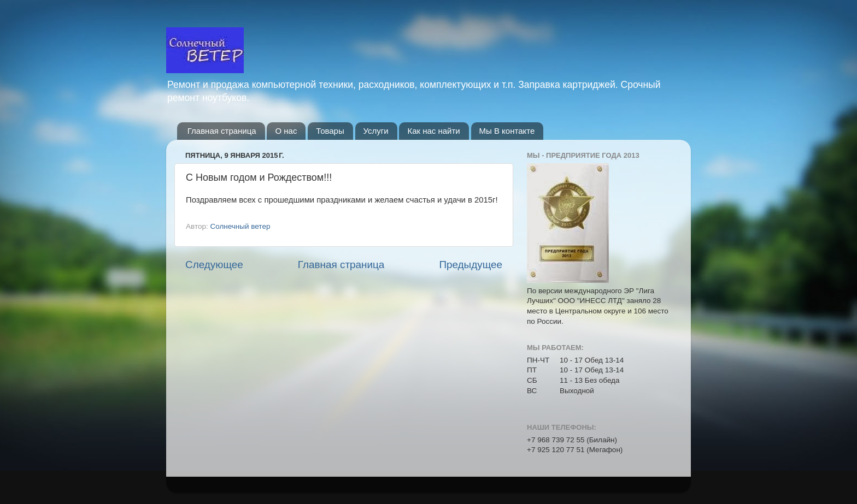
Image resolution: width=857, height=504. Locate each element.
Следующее (214, 265)
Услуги (376, 131)
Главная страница (222, 131)
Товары (330, 131)
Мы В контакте (507, 131)
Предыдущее (471, 265)
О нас (286, 131)
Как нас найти (433, 131)
